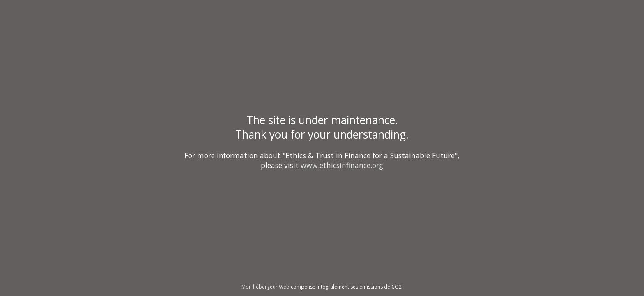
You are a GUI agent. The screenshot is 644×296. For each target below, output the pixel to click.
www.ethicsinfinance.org (342, 165)
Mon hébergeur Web (266, 287)
